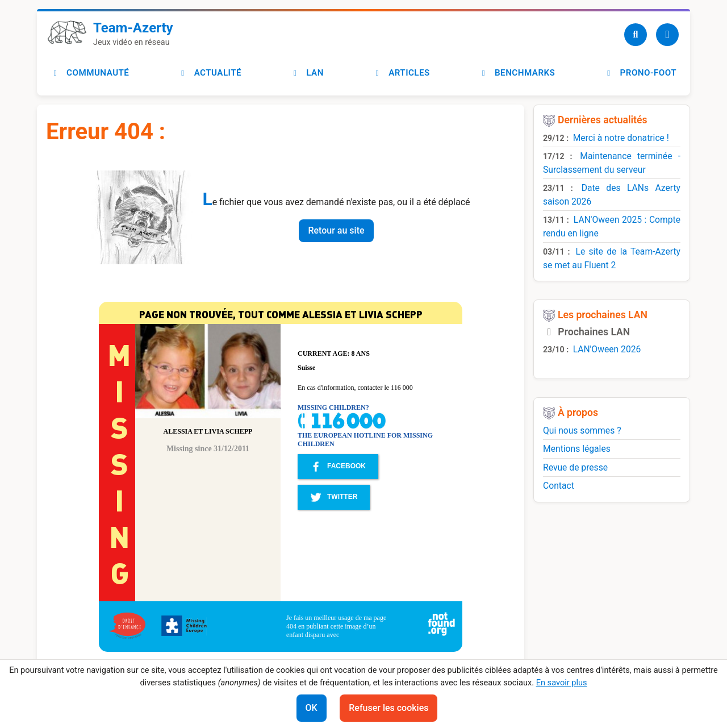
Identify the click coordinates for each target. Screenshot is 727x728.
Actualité (210, 73)
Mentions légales (577, 449)
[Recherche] (636, 35)
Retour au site (336, 230)
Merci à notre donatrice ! (621, 138)
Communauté (90, 73)
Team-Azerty (133, 28)
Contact (559, 486)
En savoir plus (562, 683)
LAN (307, 73)
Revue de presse (575, 467)
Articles (401, 73)
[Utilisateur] (667, 35)
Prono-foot (640, 73)
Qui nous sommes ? (582, 430)
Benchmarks (517, 73)
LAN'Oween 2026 (607, 349)
